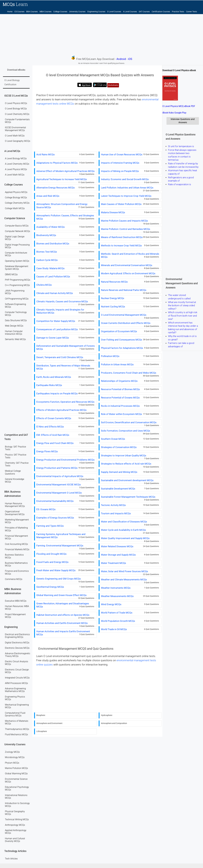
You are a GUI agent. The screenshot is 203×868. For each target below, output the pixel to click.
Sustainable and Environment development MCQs (127, 480)
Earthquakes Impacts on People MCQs (57, 393)
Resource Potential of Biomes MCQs (120, 389)
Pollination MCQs (110, 356)
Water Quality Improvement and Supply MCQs (125, 538)
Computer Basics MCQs (17, 226)
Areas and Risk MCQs (48, 196)
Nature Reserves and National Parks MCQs (124, 290)
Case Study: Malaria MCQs (50, 268)
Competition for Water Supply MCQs (56, 321)
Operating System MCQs (17, 261)
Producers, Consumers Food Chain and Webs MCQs (129, 373)
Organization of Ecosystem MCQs (119, 331)
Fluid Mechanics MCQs (16, 734)
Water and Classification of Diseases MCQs (124, 522)
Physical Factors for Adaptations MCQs (122, 348)
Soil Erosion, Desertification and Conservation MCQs (129, 422)
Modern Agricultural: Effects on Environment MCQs (128, 273)
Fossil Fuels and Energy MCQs (52, 562)
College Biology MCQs (16, 198)
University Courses (77, 12)
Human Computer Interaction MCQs (14, 333)
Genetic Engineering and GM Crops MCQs (59, 579)
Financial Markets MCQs (17, 549)
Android (121, 59)
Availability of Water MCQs (51, 227)
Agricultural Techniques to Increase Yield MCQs (62, 179)
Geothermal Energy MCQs (50, 587)
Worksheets (113, 85)
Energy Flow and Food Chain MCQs (55, 443)
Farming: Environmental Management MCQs (60, 546)
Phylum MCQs (12, 763)
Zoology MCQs (12, 752)
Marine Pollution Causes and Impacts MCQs (124, 221)
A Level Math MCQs (15, 175)
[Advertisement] (101, 35)
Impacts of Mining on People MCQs (120, 171)
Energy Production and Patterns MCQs (57, 468)
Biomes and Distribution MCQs (53, 244)
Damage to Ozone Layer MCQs (53, 338)
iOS (130, 59)
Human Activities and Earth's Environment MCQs (62, 623)
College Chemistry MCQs (17, 203)
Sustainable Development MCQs (118, 489)
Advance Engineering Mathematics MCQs (15, 690)
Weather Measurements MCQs (117, 596)
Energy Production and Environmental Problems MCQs (65, 460)
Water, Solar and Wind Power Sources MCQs (124, 571)
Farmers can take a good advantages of (181, 345)
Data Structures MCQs (16, 320)
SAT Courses (144, 12)
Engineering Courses (96, 12)
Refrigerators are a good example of (181, 179)
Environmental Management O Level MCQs (59, 493)
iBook (165, 113)
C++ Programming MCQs (17, 285)
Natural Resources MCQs (114, 282)
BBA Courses (32, 12)
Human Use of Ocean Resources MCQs (122, 154)
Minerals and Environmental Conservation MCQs (127, 265)
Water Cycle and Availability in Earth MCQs (123, 530)
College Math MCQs (15, 208)
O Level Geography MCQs (18, 141)
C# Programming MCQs (17, 299)
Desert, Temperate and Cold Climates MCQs (60, 357)
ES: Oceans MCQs (46, 509)
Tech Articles (11, 859)
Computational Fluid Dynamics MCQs (15, 714)
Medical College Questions (13, 472)
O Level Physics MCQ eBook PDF (179, 106)
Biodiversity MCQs (46, 235)
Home (10, 12)
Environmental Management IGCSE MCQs (59, 485)
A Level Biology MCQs (16, 158)
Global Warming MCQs (16, 774)
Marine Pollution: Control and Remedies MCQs (126, 229)
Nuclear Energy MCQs (113, 298)
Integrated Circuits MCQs (17, 678)
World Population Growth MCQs (118, 621)
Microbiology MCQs (15, 757)
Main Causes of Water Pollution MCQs (121, 204)
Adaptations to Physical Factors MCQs (57, 163)
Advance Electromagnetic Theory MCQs (18, 655)
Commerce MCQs (14, 579)
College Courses (60, 12)
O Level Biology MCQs (16, 109)
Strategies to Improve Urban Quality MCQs (124, 455)
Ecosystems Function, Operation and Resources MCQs (65, 402)
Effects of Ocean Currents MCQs (54, 418)
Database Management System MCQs (17, 268)
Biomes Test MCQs (47, 252)
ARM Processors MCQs (16, 683)
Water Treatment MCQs (113, 563)
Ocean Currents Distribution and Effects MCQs (126, 323)
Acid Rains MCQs (46, 154)
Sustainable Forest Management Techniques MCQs (128, 497)
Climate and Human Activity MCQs (55, 293)
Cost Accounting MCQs (16, 544)
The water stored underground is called (179, 297)
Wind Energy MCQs (111, 604)
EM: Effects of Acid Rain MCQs (53, 435)
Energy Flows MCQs (47, 451)
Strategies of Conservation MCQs (119, 447)
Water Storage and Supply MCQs (118, 555)
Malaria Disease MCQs (113, 212)
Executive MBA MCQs (16, 601)
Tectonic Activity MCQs (113, 505)
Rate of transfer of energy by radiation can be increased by (183, 165)
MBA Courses (46, 12)
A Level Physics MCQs (16, 169)
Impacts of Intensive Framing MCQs (120, 163)
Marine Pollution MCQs (16, 768)
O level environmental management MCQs (71, 95)
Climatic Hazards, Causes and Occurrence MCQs (62, 301)
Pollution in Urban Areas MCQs (117, 364)
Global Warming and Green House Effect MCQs (61, 595)
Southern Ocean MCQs (113, 439)
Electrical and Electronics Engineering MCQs (17, 636)
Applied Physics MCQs (16, 192)
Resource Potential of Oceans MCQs (120, 398)
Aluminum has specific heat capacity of (182, 172)
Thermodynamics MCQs (17, 729)
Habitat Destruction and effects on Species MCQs (63, 615)
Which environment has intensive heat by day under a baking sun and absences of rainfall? (183, 328)
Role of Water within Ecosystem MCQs (121, 414)
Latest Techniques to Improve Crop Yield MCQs (126, 196)
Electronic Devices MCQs (17, 648)
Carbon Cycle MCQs (47, 260)
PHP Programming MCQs (18, 280)
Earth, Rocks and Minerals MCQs (54, 377)
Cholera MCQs (44, 285)
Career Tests (192, 12)
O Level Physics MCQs (16, 103)
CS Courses (19, 12)
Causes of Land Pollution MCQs (53, 277)
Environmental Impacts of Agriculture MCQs (60, 476)
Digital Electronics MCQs (17, 643)
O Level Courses (114, 12)
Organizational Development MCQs (15, 513)
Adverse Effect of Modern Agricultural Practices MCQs (65, 171)
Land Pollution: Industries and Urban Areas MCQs (127, 188)
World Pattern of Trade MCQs (117, 613)
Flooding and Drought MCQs (51, 554)
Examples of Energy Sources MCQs (55, 518)
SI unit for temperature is (181, 146)
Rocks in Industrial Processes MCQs (120, 406)
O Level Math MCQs (15, 136)
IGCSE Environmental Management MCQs (15, 129)
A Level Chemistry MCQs (17, 164)
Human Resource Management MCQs (15, 505)
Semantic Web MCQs (15, 339)
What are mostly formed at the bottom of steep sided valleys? (182, 305)
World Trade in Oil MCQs (114, 629)
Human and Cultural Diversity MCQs (15, 840)
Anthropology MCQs (15, 825)
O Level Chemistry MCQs (17, 114)
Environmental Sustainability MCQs (55, 501)
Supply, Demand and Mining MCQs (119, 472)
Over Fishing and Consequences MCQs (122, 340)
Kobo (171, 113)
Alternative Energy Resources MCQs (56, 188)
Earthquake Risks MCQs (49, 385)
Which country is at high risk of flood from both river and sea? (183, 316)
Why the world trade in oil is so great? (182, 338)
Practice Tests (178, 12)
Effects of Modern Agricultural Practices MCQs (61, 410)
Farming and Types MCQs (50, 526)
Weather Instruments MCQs (116, 588)
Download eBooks (16, 70)
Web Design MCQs (14, 326)
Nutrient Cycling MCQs (113, 307)
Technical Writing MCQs (17, 819)
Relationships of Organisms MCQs (119, 381)
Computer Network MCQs (17, 231)
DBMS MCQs (11, 274)
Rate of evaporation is (180, 184)
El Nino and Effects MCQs (50, 427)
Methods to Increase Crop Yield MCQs (121, 246)
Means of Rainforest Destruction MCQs (122, 237)
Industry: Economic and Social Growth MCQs (125, 179)
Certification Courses (161, 12)
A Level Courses (130, 12)
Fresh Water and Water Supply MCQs (56, 570)
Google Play (180, 113)
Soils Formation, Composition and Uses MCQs (126, 431)
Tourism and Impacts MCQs (116, 513)
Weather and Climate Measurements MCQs (124, 580)
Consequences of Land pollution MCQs (57, 329)
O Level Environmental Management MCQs (124, 315)
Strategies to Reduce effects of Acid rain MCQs (126, 464)
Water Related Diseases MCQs (117, 546)
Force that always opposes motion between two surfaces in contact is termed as (182, 155)
